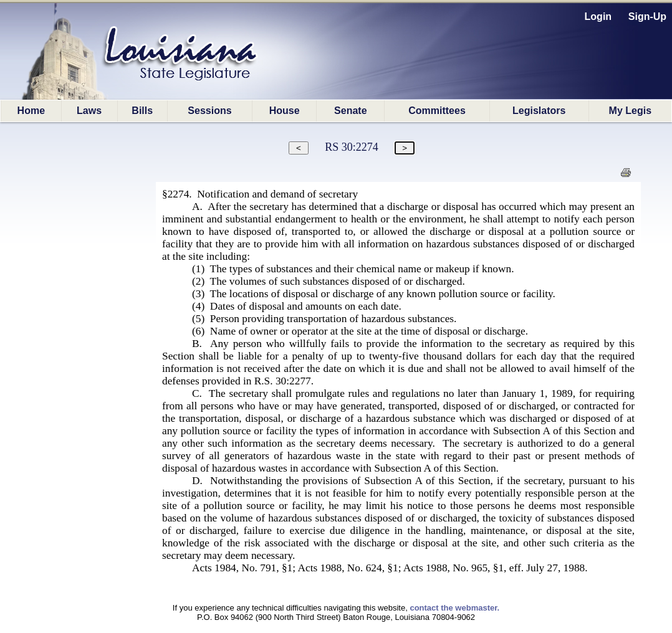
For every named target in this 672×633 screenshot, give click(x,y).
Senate (350, 111)
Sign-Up (647, 17)
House (285, 111)
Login (598, 17)
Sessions (209, 111)
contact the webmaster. (454, 608)
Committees (437, 111)
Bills (142, 111)
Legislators (539, 111)
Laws (89, 111)
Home (31, 111)
